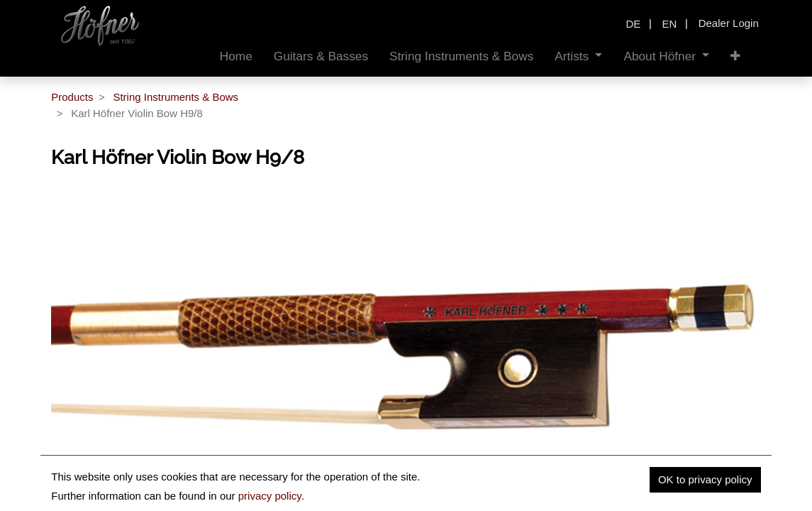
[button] (735, 56)
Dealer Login (729, 23)
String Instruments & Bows (176, 97)
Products (72, 97)
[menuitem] (236, 56)
